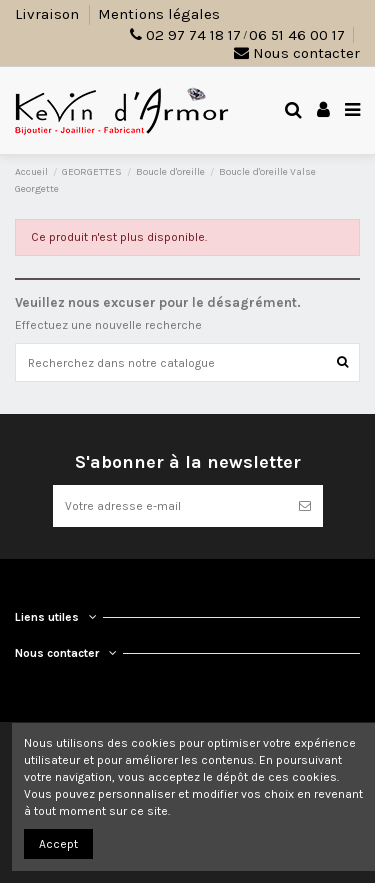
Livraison (49, 14)
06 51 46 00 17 (297, 35)
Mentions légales (159, 14)
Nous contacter (297, 53)
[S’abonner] (305, 506)
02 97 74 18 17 (193, 35)
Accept (58, 844)
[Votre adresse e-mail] (170, 506)
